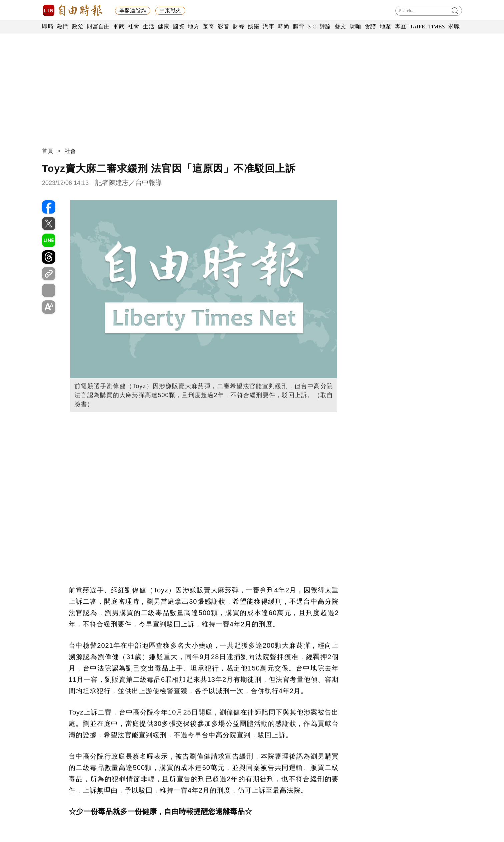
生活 (148, 27)
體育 (298, 27)
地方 (193, 27)
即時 (48, 27)
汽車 (268, 27)
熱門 (63, 27)
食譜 (370, 27)
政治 (78, 27)
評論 (325, 27)
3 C (312, 27)
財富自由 (98, 27)
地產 (385, 27)
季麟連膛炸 (133, 11)
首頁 (48, 151)
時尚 (283, 27)
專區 (400, 27)
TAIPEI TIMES (427, 27)
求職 (454, 27)
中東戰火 (170, 11)
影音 (223, 27)
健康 (163, 27)
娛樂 (253, 27)
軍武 (118, 27)
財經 (238, 27)
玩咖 (355, 27)
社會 (133, 27)
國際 (178, 27)
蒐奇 (208, 27)
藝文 (340, 27)
